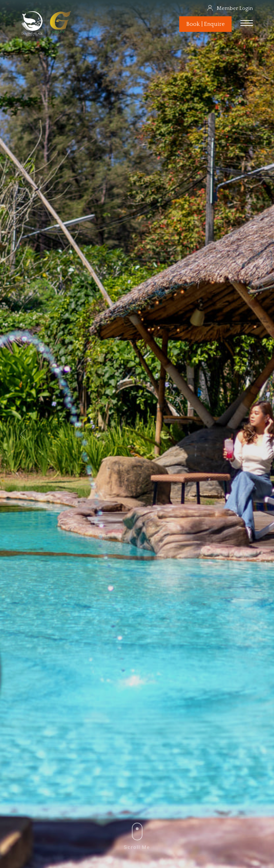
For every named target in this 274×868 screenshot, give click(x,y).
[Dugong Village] (33, 36)
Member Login (230, 8)
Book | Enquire (205, 24)
